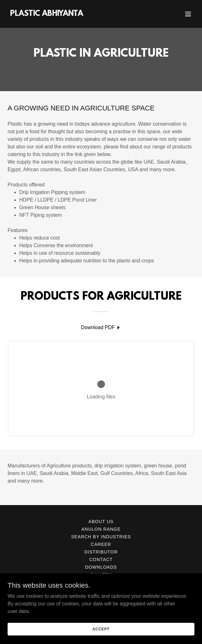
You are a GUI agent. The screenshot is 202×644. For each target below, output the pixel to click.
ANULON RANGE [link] (101, 529)
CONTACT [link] (101, 560)
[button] (188, 14)
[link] (47, 14)
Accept (101, 629)
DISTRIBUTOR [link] (101, 552)
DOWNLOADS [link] (101, 567)
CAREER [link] (101, 544)
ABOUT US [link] (101, 522)
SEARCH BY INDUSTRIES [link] (101, 537)
